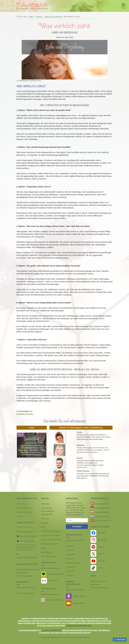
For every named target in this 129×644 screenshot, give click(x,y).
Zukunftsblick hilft (55, 574)
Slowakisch (71, 567)
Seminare (21, 516)
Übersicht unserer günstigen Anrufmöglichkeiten (99, 584)
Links (43, 548)
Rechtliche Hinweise (25, 414)
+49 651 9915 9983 (28, 536)
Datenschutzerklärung (51, 540)
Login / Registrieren (25, 593)
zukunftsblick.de (102, 508)
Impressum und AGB (50, 535)
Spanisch (70, 571)
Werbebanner (47, 552)
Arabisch (70, 546)
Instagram (102, 540)
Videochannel (79, 603)
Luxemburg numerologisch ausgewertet (48, 511)
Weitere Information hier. (79, 626)
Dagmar (81, 445)
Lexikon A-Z (53, 581)
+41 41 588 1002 (27, 541)
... (104, 439)
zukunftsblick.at (102, 512)
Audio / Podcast (80, 596)
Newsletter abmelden (51, 531)
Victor (80, 458)
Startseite (45, 504)
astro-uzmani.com (103, 521)
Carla (79, 432)
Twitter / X (102, 554)
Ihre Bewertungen (49, 557)
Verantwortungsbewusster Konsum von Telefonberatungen (28, 573)
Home (31, 17)
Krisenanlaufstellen (55, 600)
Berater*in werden (25, 512)
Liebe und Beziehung (53, 17)
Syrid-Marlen (83, 471)
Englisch (70, 550)
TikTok (100, 568)
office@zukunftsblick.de (27, 558)
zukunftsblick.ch (102, 504)
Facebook (102, 533)
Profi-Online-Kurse (25, 508)
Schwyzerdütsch (73, 563)
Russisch (70, 559)
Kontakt (45, 523)
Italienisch (70, 554)
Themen (39, 17)
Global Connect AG (52, 630)
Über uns (45, 519)
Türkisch (70, 576)
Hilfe (43, 527)
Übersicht (21, 504)
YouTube (101, 561)
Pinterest (102, 547)
